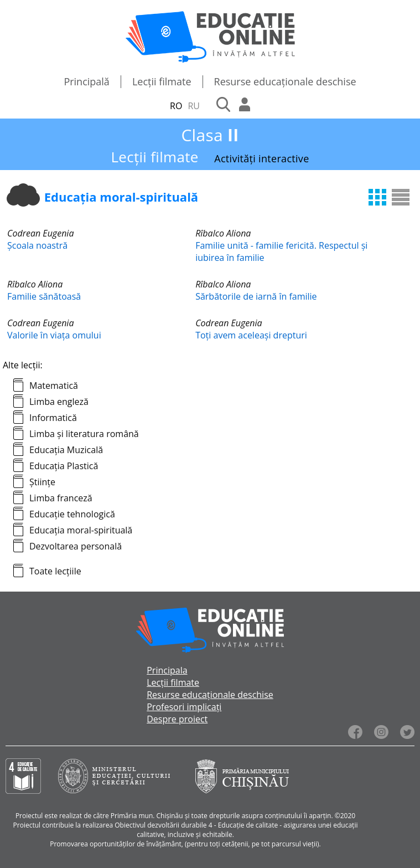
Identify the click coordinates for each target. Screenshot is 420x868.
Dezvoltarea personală (76, 546)
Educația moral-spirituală (81, 530)
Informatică (53, 418)
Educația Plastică (64, 466)
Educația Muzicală (66, 450)
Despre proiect (177, 719)
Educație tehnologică (72, 514)
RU (194, 106)
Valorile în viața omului (54, 335)
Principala (167, 670)
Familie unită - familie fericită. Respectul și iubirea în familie (281, 251)
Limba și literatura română (84, 434)
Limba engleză (59, 402)
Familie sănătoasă (44, 296)
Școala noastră (37, 245)
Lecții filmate (162, 81)
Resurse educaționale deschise (285, 81)
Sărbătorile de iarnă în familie (256, 296)
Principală (87, 81)
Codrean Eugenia (40, 233)
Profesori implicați (184, 707)
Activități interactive (261, 158)
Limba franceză (61, 498)
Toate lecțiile (55, 571)
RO (176, 106)
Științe (42, 482)
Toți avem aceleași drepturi (251, 335)
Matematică (54, 386)
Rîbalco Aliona (223, 233)
